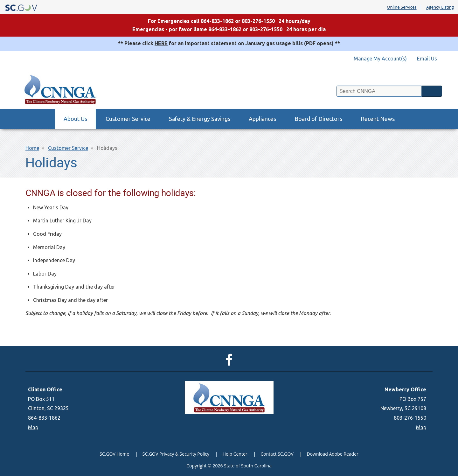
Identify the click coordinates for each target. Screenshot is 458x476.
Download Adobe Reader (332, 454)
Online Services (402, 7)
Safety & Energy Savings (200, 119)
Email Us (427, 59)
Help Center (235, 454)
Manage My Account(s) (380, 59)
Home (32, 148)
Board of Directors (318, 119)
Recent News (378, 119)
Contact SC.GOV (277, 454)
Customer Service (128, 119)
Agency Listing (440, 7)
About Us (75, 119)
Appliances (262, 119)
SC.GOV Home (114, 454)
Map (33, 427)
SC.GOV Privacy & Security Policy (176, 454)
